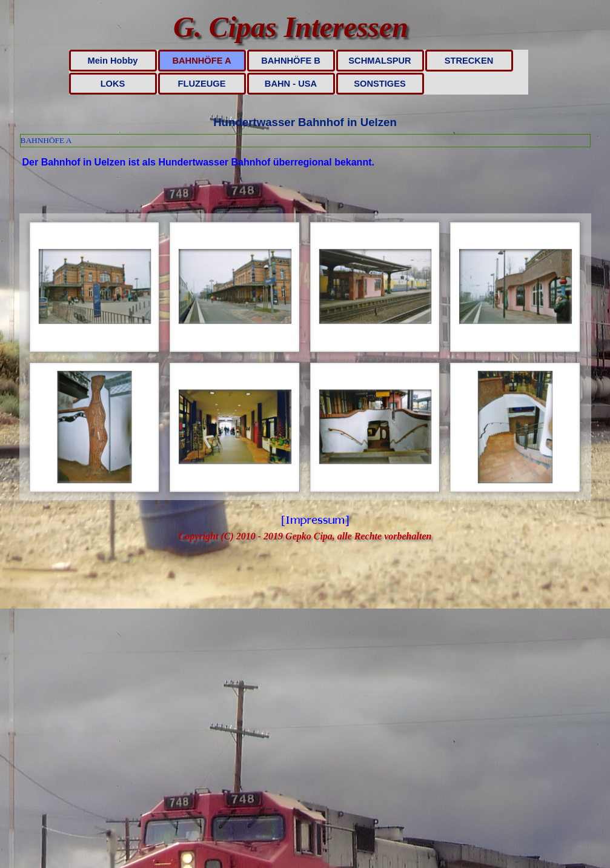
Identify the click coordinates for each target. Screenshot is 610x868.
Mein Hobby (112, 61)
